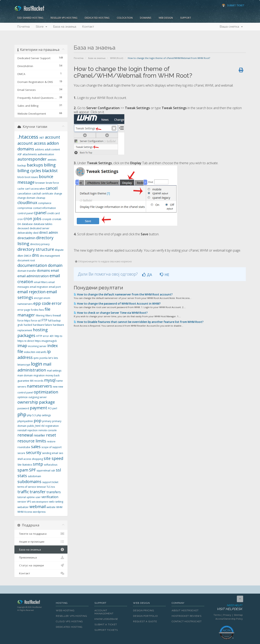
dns (35, 255)
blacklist (50, 171)
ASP (20, 154)
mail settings (54, 371)
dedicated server (40, 228)
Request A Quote (145, 621)
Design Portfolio (145, 616)
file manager (34, 312)
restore (51, 441)
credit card (53, 213)
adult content (52, 149)
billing (50, 165)
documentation (32, 265)
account (53, 137)
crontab (57, 219)
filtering (40, 315)
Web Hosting (65, 610)
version (22, 502)
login (37, 364)
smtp (38, 464)
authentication (46, 154)
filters (49, 315)
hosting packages (33, 333)
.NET (42, 138)
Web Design (166, 18)
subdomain (34, 476)
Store (41, 27)
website (51, 507)
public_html (34, 426)
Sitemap (238, 615)
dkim (20, 256)
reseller (40, 435)
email (55, 270)
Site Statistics (25, 465)
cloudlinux (27, 203)
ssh (53, 471)
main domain (25, 375)
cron (20, 219)
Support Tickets (106, 630)
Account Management (104, 612)
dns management (50, 256)
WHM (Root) (117, 58)
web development (40, 502)
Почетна (23, 27)
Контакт (88, 27)
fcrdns (35, 310)
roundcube (24, 447)
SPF (32, 470)
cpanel (40, 213)
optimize (23, 397)
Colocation (125, 18)
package (47, 402)
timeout (41, 487)
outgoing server (38, 397)
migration (39, 375)
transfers (54, 492)
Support (186, 18)
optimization (46, 392)
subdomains (29, 482)
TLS (48, 487)
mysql (50, 380)
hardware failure (42, 325)
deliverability (25, 233)
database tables (43, 224)
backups (35, 165)
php (22, 414)
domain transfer (27, 271)
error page (24, 310)
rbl (43, 426)
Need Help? (226, 608)
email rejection (32, 292)
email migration (39, 287)
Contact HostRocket (187, 621)
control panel (25, 213)
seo (61, 453)
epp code (42, 303)
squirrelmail (43, 471)
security (34, 452)
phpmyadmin (25, 421)
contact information (44, 208)
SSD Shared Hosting (30, 18)
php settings (44, 415)
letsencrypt (24, 365)
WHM (59, 507)
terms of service (27, 487)
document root (26, 260)
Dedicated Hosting (97, 18)
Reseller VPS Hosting (64, 18)
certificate (47, 194)
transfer (38, 492)
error (57, 303)
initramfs (41, 352)
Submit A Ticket (106, 624)
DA (19, 224)
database (27, 224)
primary (47, 421)
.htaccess (28, 137)
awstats (52, 160)
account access (32, 143)
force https (24, 321)
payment (38, 408)
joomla (43, 358)
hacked (28, 325)
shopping (37, 459)
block (21, 177)
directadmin (26, 238)
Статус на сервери (41, 565)
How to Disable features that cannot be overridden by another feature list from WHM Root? (139, 322)
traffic (23, 492)
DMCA (28, 256)
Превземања (41, 557)
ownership (28, 402)
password (23, 408)
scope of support (51, 447)
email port (55, 287)
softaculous (51, 465)
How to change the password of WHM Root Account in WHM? (117, 304)
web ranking (56, 502)
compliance (45, 203)
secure (21, 453)
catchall (36, 194)
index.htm (30, 352)
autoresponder (32, 159)
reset (51, 435)
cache (21, 189)
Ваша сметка (231, 27)
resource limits (32, 441)
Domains (146, 18)
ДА (147, 275)
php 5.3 (31, 415)
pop (38, 421)
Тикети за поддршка (41, 534)
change (58, 194)
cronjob (47, 219)
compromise (25, 208)
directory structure (36, 249)
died (36, 233)
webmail (38, 507)
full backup (54, 321)
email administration (33, 276)
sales (36, 447)
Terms (217, 615)
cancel (52, 188)
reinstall (22, 430)
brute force (52, 183)
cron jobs (32, 219)
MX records (37, 381)
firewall (57, 315)
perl (55, 408)
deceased (23, 228)
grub (20, 325)
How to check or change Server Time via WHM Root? (111, 313)
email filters (41, 282)
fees (41, 310)
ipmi (36, 358)
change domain (26, 198)
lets (56, 358)
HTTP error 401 (45, 336)
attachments (30, 154)
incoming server (37, 346)
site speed (53, 458)
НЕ (165, 275)
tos (53, 487)
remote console (48, 430)
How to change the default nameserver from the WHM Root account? (123, 294)
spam (23, 470)
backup (22, 166)
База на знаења (65, 27)
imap (22, 346)
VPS (29, 502)
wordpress (39, 512)
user (38, 497)
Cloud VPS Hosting (69, 621)
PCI (50, 408)
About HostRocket (185, 610)
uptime (31, 497)
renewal (25, 435)
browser (40, 183)
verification (50, 497)
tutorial (22, 497)
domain (55, 265)
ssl (58, 470)
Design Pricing (144, 610)
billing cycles (29, 171)
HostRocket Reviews (187, 616)
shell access (24, 459)
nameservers (39, 386)
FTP (44, 320)
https (38, 341)
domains (43, 270)
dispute (59, 250)
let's (51, 358)
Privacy (227, 615)
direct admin (49, 232)
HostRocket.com (34, 603)
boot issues (31, 177)
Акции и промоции (41, 542)
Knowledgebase (106, 619)
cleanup (41, 198)
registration (52, 426)
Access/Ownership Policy (229, 619)
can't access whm (35, 189)
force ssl (36, 321)
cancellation (24, 194)
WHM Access (25, 512)
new (55, 387)
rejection (32, 430)
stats (22, 476)
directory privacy (40, 244)
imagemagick (49, 341)
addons (39, 149)
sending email (50, 453)
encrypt (38, 298)
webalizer (23, 507)
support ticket (50, 482)
